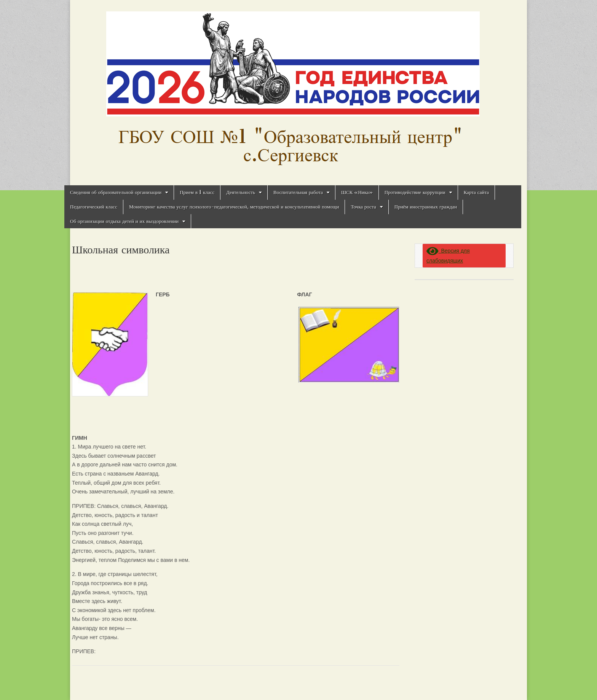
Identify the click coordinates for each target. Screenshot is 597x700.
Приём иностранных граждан (426, 207)
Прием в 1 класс (197, 192)
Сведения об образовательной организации (116, 192)
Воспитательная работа (298, 192)
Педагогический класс (94, 207)
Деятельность (241, 192)
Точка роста (363, 207)
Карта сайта (476, 192)
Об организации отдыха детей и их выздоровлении (124, 221)
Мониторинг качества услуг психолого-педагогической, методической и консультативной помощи (234, 207)
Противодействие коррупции (415, 192)
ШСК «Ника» (357, 192)
